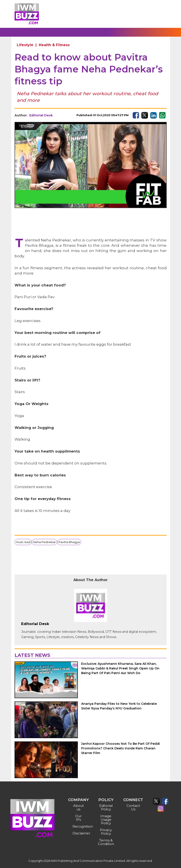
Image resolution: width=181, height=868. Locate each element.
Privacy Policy (106, 832)
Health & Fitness (54, 45)
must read (23, 542)
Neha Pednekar (44, 542)
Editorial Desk (41, 115)
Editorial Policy (106, 807)
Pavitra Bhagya (69, 542)
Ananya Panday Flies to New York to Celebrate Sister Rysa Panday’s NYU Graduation (119, 706)
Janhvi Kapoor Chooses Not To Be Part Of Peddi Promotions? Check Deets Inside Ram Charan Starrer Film (120, 748)
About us (78, 807)
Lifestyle (25, 45)
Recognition (79, 826)
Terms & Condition (106, 842)
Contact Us (133, 807)
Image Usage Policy (106, 820)
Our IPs (78, 818)
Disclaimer (79, 833)
